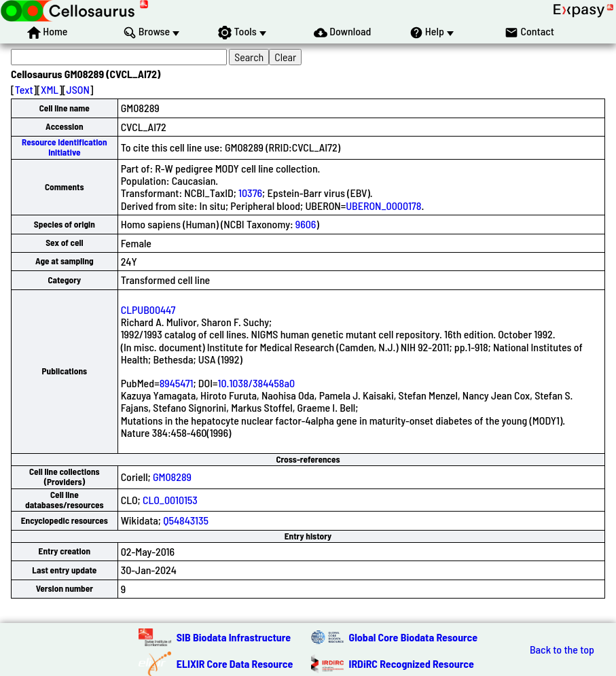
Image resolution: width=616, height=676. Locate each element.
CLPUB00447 (148, 309)
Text (24, 89)
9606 (306, 224)
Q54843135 (186, 520)
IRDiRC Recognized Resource (412, 663)
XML (50, 89)
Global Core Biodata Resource (414, 637)
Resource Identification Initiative (65, 147)
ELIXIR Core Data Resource (235, 663)
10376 (250, 193)
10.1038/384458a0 (257, 383)
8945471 (177, 383)
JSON (78, 89)
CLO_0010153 (170, 500)
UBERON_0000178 (383, 206)
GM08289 (172, 477)
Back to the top (562, 650)
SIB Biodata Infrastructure (234, 637)
